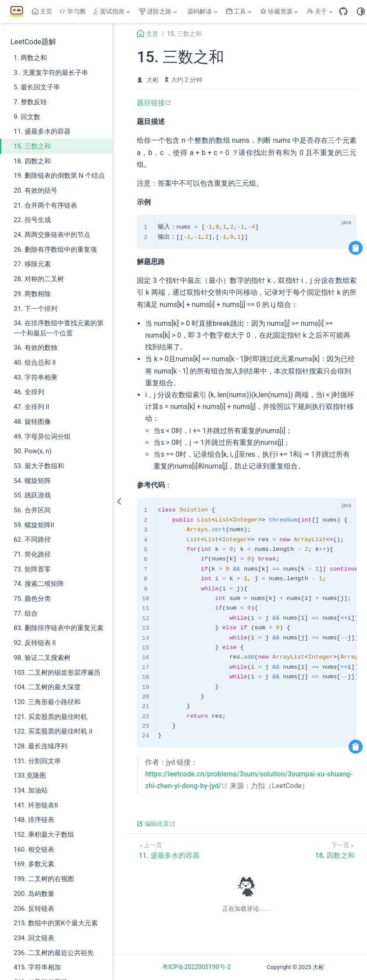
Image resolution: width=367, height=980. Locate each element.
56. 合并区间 (32, 510)
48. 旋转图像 (32, 422)
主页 (42, 11)
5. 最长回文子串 (37, 87)
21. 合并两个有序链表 (45, 205)
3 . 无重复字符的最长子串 (51, 73)
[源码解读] (202, 11)
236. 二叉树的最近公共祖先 (54, 953)
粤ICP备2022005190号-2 (196, 967)
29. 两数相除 (32, 294)
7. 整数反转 (30, 102)
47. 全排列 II (31, 407)
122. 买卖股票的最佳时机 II (53, 731)
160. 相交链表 (34, 850)
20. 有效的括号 (36, 190)
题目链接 (154, 103)
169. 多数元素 (34, 864)
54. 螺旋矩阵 (32, 481)
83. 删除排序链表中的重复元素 (59, 628)
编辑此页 (156, 824)
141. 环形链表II (36, 805)
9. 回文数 (27, 117)
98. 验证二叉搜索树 (42, 658)
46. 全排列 (29, 392)
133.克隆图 (30, 776)
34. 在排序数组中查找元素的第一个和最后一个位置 (59, 328)
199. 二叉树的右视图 (44, 879)
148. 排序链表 (34, 820)
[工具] (240, 11)
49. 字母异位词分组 (42, 437)
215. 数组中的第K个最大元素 (56, 923)
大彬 (153, 80)
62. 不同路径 (32, 539)
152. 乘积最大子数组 (44, 835)
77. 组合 (26, 613)
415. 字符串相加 (37, 967)
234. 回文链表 (34, 938)
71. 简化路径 (32, 554)
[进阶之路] (159, 11)
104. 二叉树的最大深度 (47, 687)
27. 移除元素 (32, 264)
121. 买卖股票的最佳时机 (50, 717)
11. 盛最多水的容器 (42, 131)
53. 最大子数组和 (39, 466)
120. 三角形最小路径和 (47, 702)
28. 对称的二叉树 (39, 279)
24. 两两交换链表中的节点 (52, 235)
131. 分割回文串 (37, 761)
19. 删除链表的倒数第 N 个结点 (59, 176)
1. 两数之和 (30, 58)
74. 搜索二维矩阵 (39, 584)
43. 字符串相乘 (36, 377)
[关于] (321, 11)
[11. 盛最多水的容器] (169, 850)
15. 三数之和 (32, 146)
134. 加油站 (31, 790)
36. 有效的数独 (36, 348)
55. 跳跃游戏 (32, 495)
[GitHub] (343, 11)
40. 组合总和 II (35, 363)
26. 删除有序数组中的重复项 (55, 250)
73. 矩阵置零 (32, 569)
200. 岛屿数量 (34, 894)
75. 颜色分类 (32, 599)
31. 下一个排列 (36, 309)
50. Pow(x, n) (32, 451)
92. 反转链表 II (35, 643)
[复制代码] (356, 248)
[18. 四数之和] (335, 850)
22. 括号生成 (32, 220)
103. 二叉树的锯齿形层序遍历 (57, 673)
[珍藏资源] (280, 11)
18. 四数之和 (32, 161)
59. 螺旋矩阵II (34, 525)
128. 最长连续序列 (41, 746)
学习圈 (72, 11)
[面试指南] (112, 11)
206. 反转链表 (34, 909)
